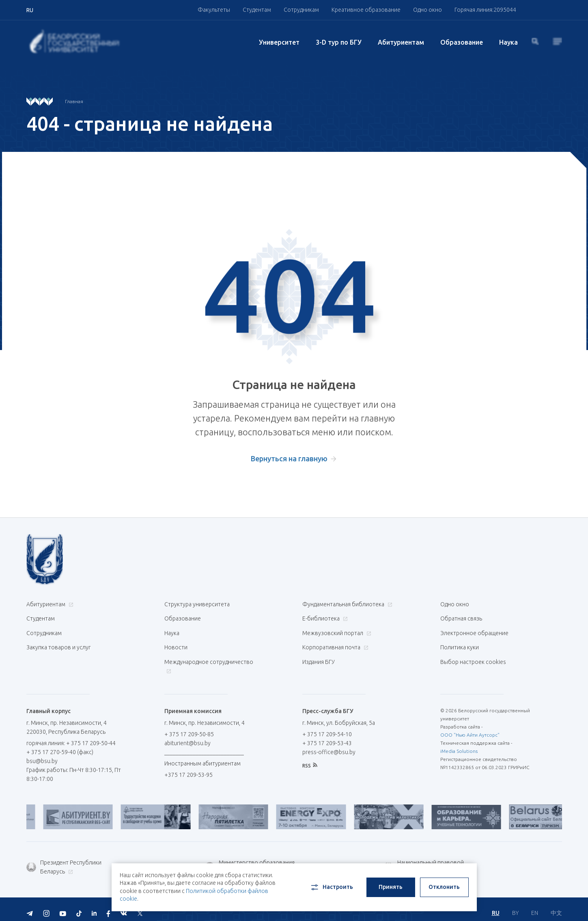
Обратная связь (461, 617)
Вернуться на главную (289, 458)
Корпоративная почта (334, 643)
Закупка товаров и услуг (58, 643)
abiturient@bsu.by (187, 736)
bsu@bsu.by (42, 754)
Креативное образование (366, 10)
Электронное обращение (474, 630)
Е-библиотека (324, 617)
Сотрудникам (301, 10)
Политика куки (460, 643)
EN (535, 905)
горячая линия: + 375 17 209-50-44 (71, 736)
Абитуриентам (401, 42)
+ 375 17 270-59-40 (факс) (60, 745)
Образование (462, 42)
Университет (279, 42)
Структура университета (197, 604)
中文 (556, 905)
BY (515, 905)
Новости (176, 643)
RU (496, 905)
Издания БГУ (319, 656)
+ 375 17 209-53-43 (327, 736)
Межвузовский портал (336, 630)
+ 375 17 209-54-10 (327, 727)
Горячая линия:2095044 (485, 10)
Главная (74, 101)
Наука (508, 42)
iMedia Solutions (459, 744)
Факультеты (214, 10)
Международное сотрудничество (209, 660)
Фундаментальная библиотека (346, 604)
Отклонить (444, 887)
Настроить (331, 887)
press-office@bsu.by (329, 745)
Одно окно (428, 10)
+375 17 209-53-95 (188, 768)
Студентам (257, 10)
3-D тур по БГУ (339, 42)
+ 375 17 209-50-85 (189, 727)
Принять (391, 887)
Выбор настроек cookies (473, 656)
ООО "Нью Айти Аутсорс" (470, 728)
